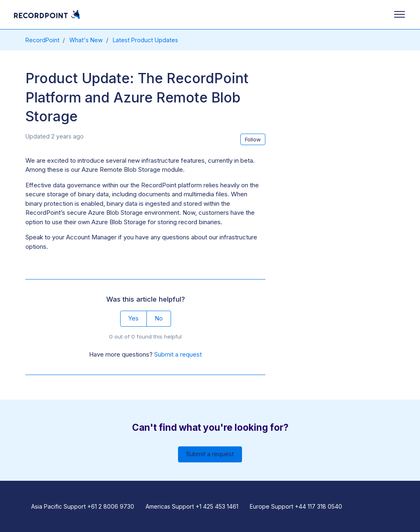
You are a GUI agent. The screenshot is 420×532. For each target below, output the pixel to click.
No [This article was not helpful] (159, 318)
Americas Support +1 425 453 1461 (192, 506)
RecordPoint (42, 40)
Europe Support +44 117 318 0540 (296, 506)
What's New (86, 40)
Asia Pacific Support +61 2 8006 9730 (83, 506)
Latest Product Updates (145, 40)
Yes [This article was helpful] (133, 318)
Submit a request (178, 354)
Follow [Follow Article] (253, 139)
